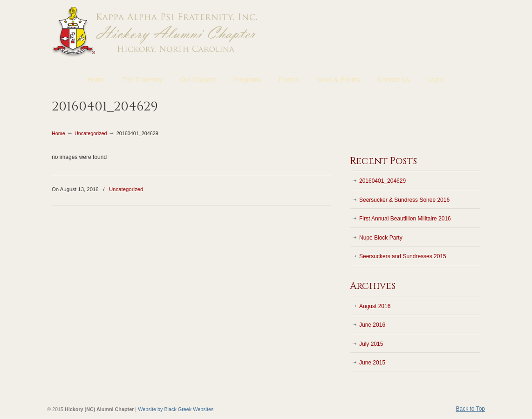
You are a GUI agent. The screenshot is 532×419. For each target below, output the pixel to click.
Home (58, 133)
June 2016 (372, 325)
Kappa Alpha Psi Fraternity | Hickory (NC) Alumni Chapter (156, 31)
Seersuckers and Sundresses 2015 (403, 256)
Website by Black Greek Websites (176, 409)
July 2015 (371, 344)
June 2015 (372, 363)
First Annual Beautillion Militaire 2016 (405, 219)
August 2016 (375, 306)
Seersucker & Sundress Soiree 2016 (404, 200)
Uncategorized (91, 133)
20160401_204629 (382, 181)
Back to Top (471, 409)
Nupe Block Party (381, 238)
